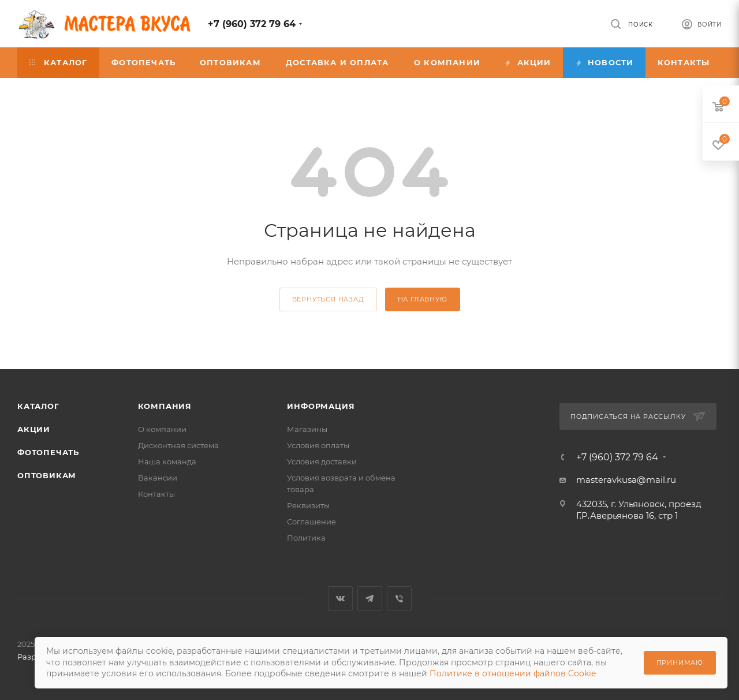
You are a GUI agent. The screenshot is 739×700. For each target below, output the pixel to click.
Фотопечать (48, 452)
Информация (321, 406)
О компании (162, 429)
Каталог (38, 406)
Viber (399, 599)
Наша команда (167, 461)
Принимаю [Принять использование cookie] (680, 662)
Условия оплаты (318, 445)
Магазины (307, 429)
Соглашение (311, 522)
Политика (306, 538)
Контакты (156, 494)
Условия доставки (322, 461)
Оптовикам (47, 475)
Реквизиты (308, 505)
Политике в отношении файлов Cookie (513, 673)
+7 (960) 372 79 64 (252, 24)
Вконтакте (340, 599)
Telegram (370, 599)
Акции (34, 429)
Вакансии (158, 478)
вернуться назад (328, 299)
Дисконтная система (178, 445)
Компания (165, 406)
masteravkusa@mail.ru (626, 480)
